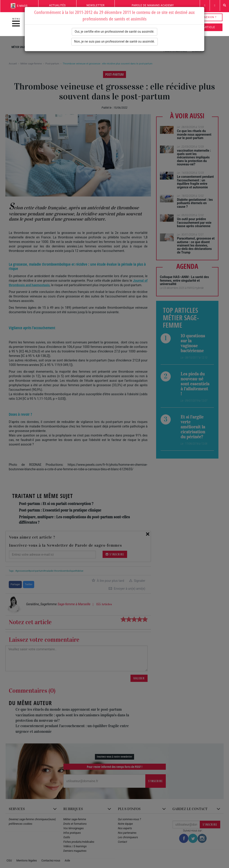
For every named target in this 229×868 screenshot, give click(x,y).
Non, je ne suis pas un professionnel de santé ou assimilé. (115, 41)
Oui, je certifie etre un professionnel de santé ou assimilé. (114, 32)
